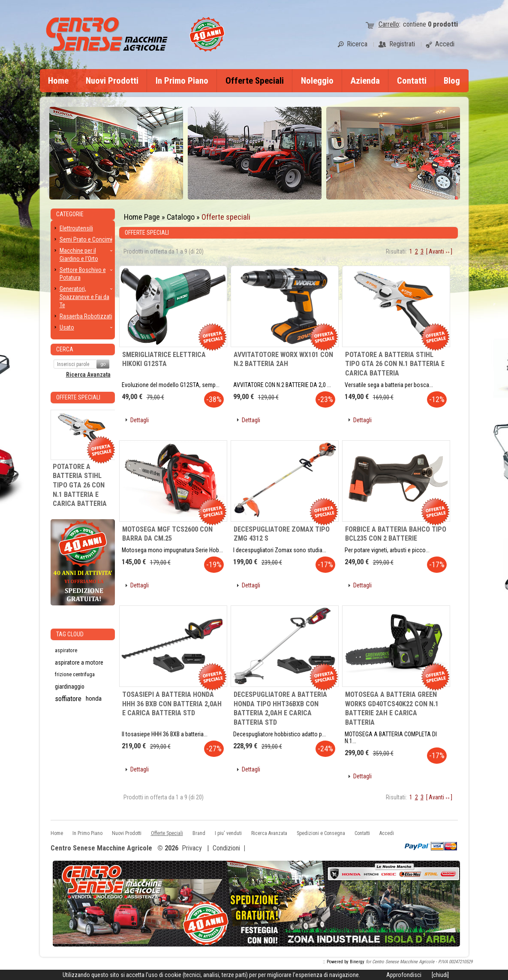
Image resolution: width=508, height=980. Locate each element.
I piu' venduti (228, 833)
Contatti (412, 81)
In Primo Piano (182, 81)
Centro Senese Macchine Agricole (101, 848)
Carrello (389, 24)
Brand (199, 833)
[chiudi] (440, 975)
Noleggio (317, 81)
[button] (136, 420)
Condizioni (226, 848)
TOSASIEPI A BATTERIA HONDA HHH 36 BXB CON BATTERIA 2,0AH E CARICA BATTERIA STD (172, 704)
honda (94, 699)
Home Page (142, 217)
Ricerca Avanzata (88, 375)
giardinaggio (70, 687)
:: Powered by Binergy (344, 962)
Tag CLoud (70, 634)
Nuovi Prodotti (112, 81)
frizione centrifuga (75, 675)
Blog (452, 81)
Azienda (365, 81)
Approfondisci (404, 975)
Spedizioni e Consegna (321, 833)
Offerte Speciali (255, 81)
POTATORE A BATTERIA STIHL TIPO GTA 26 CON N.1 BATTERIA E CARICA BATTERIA (395, 364)
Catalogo (181, 217)
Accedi (387, 833)
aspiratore (66, 650)
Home (58, 81)
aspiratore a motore (79, 662)
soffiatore (68, 699)
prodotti (443, 24)
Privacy (192, 848)
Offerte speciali (226, 217)
